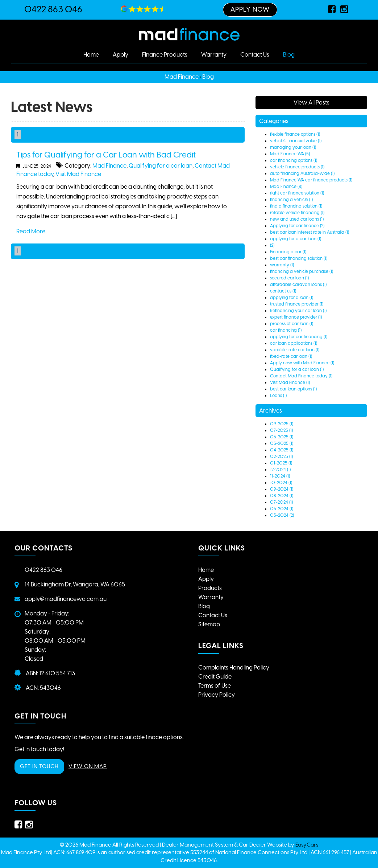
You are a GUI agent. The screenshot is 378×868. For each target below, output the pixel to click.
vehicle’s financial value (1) (296, 141)
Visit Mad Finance (78, 174)
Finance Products (165, 55)
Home (91, 55)
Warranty (214, 55)
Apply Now (250, 9)
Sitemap (209, 624)
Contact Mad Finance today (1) (301, 376)
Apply (121, 55)
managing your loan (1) (293, 147)
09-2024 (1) (282, 489)
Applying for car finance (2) (297, 226)
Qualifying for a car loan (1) (297, 369)
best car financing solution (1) (299, 258)
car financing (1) (286, 330)
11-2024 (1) (280, 476)
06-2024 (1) (282, 509)
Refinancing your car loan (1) (298, 311)
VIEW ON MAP (88, 766)
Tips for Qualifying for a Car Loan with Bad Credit (106, 155)
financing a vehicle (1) (291, 200)
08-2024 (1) (282, 496)
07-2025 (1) (281, 430)
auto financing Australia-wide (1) (302, 173)
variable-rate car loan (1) (295, 350)
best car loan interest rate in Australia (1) (310, 232)
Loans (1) (278, 396)
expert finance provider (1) (296, 317)
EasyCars (307, 845)
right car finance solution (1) (297, 193)
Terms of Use (215, 686)
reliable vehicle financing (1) (297, 213)
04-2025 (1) (282, 450)
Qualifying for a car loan (161, 166)
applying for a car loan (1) (296, 239)
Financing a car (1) (288, 252)
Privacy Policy (217, 695)
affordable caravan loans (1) (298, 284)
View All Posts (311, 103)
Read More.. (32, 231)
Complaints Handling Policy (234, 668)
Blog (289, 55)
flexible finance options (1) (295, 134)
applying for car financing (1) (299, 337)
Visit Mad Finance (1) (290, 382)
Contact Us (255, 55)
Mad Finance (182, 77)
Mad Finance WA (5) (290, 154)
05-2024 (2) (282, 515)
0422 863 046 (53, 9)
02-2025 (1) (281, 456)
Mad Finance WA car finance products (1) (311, 180)
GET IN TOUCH (39, 766)
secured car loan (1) (289, 278)
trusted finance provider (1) (297, 304)
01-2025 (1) (281, 463)
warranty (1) (282, 265)
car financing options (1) (294, 160)
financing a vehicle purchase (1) (302, 271)
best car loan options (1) (293, 389)
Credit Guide (215, 677)
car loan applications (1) (294, 343)
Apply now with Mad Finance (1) (302, 363)
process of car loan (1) (292, 324)
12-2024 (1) (280, 470)
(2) (272, 245)
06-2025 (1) (282, 437)
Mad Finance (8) (286, 187)
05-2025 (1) (282, 443)
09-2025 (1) (282, 424)
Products (210, 588)
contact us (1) (283, 291)
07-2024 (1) (281, 502)
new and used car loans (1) (297, 219)
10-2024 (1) (281, 483)
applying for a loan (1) (292, 298)
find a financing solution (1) (296, 206)
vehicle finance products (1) (297, 167)
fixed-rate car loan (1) (291, 356)
